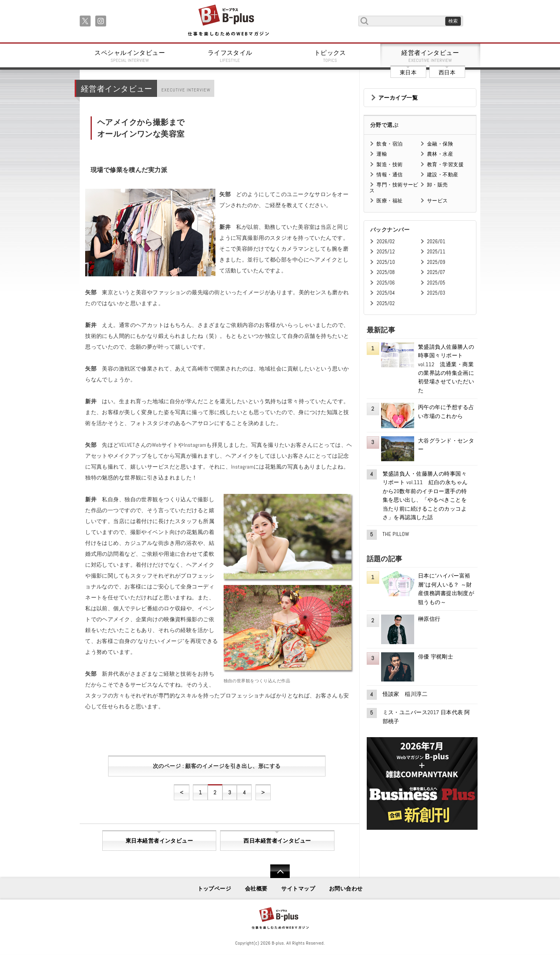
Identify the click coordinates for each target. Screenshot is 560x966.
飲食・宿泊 (389, 144)
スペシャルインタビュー (130, 56)
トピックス (330, 56)
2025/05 (436, 283)
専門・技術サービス (394, 187)
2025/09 (436, 262)
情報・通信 (389, 175)
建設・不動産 (443, 175)
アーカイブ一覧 (398, 98)
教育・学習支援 (445, 164)
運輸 (382, 154)
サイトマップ (298, 889)
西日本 (447, 72)
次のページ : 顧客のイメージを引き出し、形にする (217, 766)
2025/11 (436, 252)
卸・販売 (437, 185)
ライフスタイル (230, 56)
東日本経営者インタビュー (159, 841)
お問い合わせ (346, 889)
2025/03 (436, 293)
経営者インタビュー (430, 56)
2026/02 (386, 241)
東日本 (408, 72)
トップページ (214, 889)
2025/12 (386, 252)
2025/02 (386, 303)
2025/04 (386, 293)
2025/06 (386, 283)
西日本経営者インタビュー (277, 841)
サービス (437, 201)
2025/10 (386, 262)
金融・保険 (440, 144)
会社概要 (256, 889)
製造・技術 (389, 164)
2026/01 (436, 241)
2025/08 (386, 272)
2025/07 (436, 272)
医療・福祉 (389, 201)
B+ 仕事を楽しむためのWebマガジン (228, 21)
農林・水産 (440, 154)
